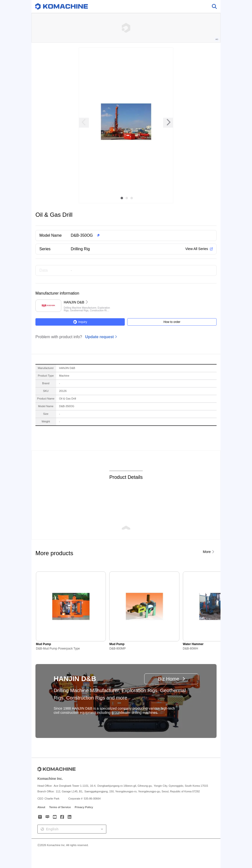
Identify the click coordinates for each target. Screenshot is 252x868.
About (41, 807)
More (207, 552)
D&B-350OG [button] (82, 235)
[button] (134, 235)
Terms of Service (60, 807)
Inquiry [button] (80, 322)
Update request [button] (99, 337)
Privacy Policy (84, 807)
